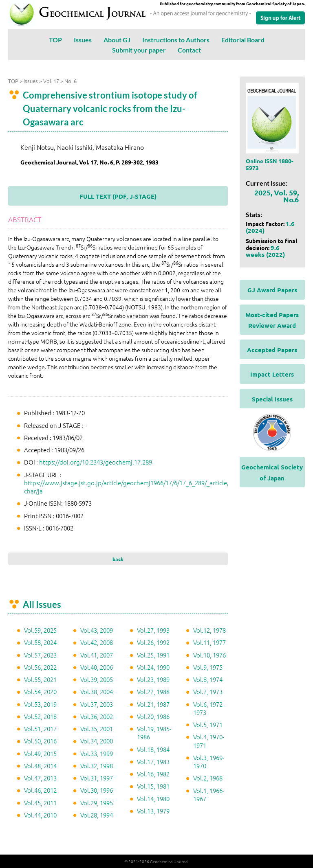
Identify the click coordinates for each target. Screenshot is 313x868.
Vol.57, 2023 (40, 655)
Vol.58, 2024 (40, 642)
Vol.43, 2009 (97, 630)
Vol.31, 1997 (97, 778)
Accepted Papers (272, 350)
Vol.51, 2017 (40, 729)
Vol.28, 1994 (97, 815)
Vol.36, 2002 (97, 716)
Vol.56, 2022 (40, 667)
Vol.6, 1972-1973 (209, 708)
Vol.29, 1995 (97, 803)
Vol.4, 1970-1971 (209, 741)
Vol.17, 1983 (153, 762)
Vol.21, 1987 (153, 704)
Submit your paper (139, 50)
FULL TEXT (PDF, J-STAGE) (118, 196)
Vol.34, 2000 (97, 741)
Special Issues (272, 399)
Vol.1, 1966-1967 (209, 795)
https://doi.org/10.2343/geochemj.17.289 (96, 462)
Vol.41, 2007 (97, 655)
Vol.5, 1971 (208, 724)
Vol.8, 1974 (208, 679)
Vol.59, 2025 (40, 630)
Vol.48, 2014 (40, 766)
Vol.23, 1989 (153, 679)
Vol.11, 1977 (209, 642)
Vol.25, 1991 (153, 655)
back (118, 559)
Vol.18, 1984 (153, 749)
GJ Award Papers (272, 290)
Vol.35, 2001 (97, 729)
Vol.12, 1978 (209, 630)
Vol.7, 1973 (208, 692)
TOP (55, 40)
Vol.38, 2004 (97, 692)
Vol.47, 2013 (40, 778)
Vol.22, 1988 (153, 692)
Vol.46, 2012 (40, 790)
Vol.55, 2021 (40, 679)
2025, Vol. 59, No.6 (277, 196)
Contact (189, 50)
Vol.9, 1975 (208, 667)
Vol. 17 (51, 81)
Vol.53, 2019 (40, 704)
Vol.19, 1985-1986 (154, 733)
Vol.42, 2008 (97, 642)
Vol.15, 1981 (153, 786)
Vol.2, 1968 (208, 778)
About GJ (117, 40)
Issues (83, 40)
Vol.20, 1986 (153, 716)
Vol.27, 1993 (153, 630)
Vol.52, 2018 (40, 716)
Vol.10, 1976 (209, 655)
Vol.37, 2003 (97, 704)
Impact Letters (272, 374)
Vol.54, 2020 (40, 692)
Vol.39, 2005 (97, 679)
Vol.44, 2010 (40, 815)
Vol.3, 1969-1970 (209, 762)
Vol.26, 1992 (153, 642)
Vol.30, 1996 (97, 790)
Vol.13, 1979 (153, 811)
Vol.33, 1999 (97, 753)
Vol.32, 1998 (97, 766)
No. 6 (71, 81)
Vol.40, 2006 (97, 667)
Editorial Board (243, 40)
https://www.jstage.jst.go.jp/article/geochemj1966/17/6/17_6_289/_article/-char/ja (127, 487)
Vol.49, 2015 (40, 753)
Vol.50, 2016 (40, 741)
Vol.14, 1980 (153, 799)
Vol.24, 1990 (153, 667)
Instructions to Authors (176, 40)
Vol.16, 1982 (153, 774)
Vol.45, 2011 (40, 803)
